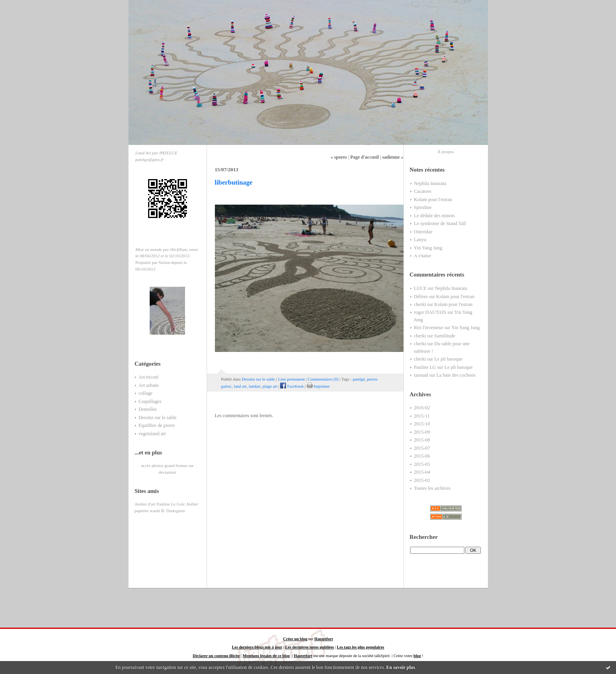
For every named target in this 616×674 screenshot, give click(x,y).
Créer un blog (295, 639)
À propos (446, 152)
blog (417, 656)
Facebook (292, 386)
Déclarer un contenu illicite (216, 656)
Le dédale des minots (434, 216)
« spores (339, 157)
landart (255, 386)
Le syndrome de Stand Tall (440, 223)
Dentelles (148, 409)
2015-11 (422, 416)
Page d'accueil (364, 157)
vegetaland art (152, 434)
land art (240, 386)
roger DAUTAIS (430, 312)
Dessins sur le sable (158, 418)
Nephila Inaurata (430, 183)
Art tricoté (149, 377)
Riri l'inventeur (429, 328)
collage (146, 393)
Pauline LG (425, 367)
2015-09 (422, 432)
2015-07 (422, 448)
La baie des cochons (456, 375)
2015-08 (422, 440)
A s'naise (423, 256)
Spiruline (423, 207)
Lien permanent (291, 379)
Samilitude (445, 336)
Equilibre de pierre (157, 425)
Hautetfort (324, 639)
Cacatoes (423, 191)
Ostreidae (423, 232)
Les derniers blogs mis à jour (257, 647)
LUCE (420, 288)
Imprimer (318, 386)
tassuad (421, 375)
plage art (270, 386)
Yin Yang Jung (428, 248)
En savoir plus (401, 667)
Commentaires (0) (323, 379)
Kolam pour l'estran (433, 200)
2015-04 (422, 472)
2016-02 (422, 408)
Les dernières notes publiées (310, 647)
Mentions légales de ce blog (266, 656)
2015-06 (422, 456)
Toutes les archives (433, 488)
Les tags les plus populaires (360, 647)
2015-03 (422, 480)
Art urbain (149, 385)
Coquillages (150, 401)
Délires (421, 297)
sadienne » (393, 157)
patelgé (359, 379)
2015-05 (422, 464)
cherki (420, 304)
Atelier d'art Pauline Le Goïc (160, 504)
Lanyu (420, 240)
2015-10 (422, 424)
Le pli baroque (448, 359)
